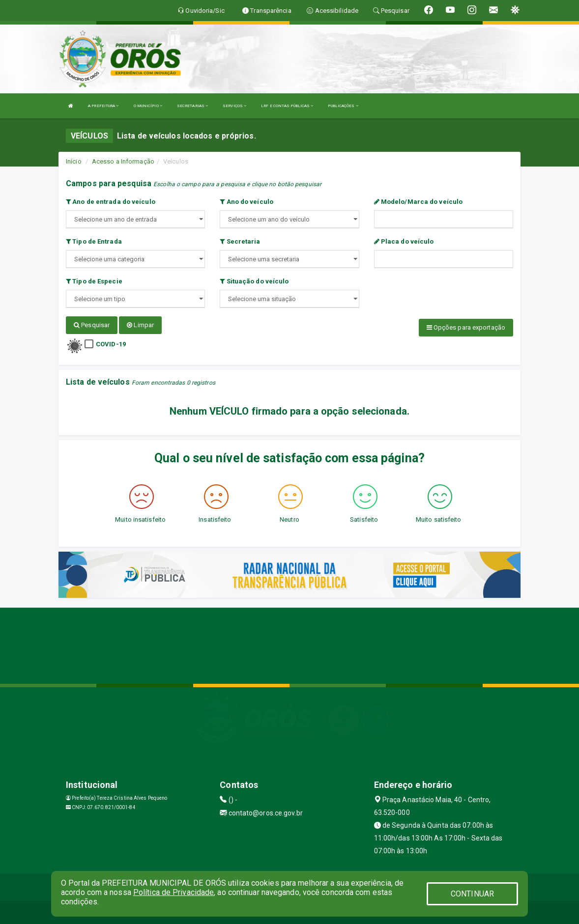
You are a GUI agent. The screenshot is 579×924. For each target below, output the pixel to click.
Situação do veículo (254, 281)
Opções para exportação (466, 327)
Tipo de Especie (94, 281)
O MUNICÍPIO (148, 106)
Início (74, 161)
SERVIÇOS (234, 106)
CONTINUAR (472, 894)
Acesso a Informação (123, 161)
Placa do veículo (404, 241)
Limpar (140, 325)
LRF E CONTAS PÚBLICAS (287, 106)
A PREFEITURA (103, 106)
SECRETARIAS (192, 106)
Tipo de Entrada (94, 241)
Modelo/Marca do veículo (419, 202)
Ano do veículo (246, 202)
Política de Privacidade (174, 892)
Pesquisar (92, 325)
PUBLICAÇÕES (343, 106)
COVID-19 (111, 344)
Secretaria (240, 241)
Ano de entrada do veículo (111, 202)
